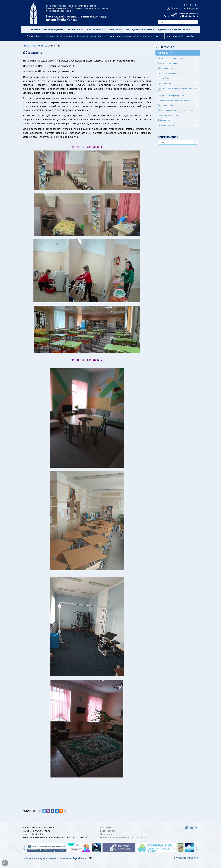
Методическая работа (139, 30)
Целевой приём (165, 78)
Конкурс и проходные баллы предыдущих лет (178, 89)
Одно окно (75, 30)
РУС (186, 5)
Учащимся (114, 30)
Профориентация (166, 83)
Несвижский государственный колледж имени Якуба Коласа (56, 858)
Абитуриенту (95, 30)
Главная (36, 30)
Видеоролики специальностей (172, 58)
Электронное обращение (89, 36)
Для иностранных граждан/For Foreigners (128, 36)
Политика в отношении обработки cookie (123, 837)
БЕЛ (191, 5)
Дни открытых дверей (168, 63)
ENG (196, 5)
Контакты (172, 36)
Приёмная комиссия (167, 73)
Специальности (165, 68)
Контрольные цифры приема (171, 95)
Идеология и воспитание (173, 30)
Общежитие (164, 120)
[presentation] (24, 847)
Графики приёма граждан (59, 36)
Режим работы (34, 36)
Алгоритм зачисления (168, 115)
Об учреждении (53, 30)
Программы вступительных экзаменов (175, 110)
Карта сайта (188, 36)
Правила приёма (166, 105)
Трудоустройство (166, 125)
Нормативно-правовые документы (174, 100)
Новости (158, 36)
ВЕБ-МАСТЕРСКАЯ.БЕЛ (186, 858)
